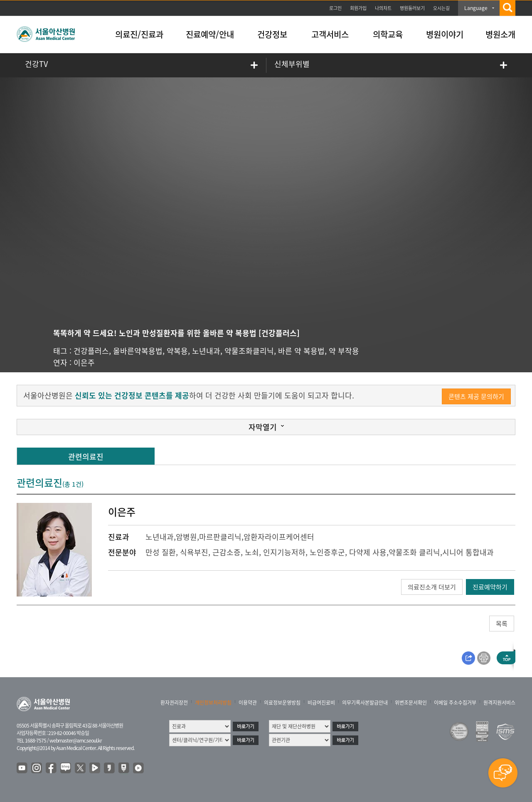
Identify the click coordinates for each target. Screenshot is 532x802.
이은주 (84, 363)
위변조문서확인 (411, 703)
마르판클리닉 (220, 537)
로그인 (335, 8)
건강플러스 (91, 351)
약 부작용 (344, 351)
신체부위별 (292, 64)
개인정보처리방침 (213, 703)
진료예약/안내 (210, 34)
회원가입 (358, 8)
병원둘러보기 (412, 8)
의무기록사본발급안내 (365, 703)
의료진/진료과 (139, 34)
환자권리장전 (174, 703)
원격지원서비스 (499, 703)
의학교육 (388, 34)
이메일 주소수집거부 (455, 703)
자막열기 (263, 427)
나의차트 (383, 8)
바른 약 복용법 (301, 351)
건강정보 (272, 34)
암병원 (186, 537)
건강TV (36, 64)
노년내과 (206, 351)
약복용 (177, 351)
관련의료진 (86, 457)
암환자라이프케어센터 (279, 537)
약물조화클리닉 (249, 351)
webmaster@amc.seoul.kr (76, 740)
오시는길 (441, 8)
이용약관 (248, 703)
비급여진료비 (321, 703)
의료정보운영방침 (282, 703)
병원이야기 (445, 34)
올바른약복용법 (138, 351)
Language (476, 8)
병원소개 (500, 34)
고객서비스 (330, 34)
